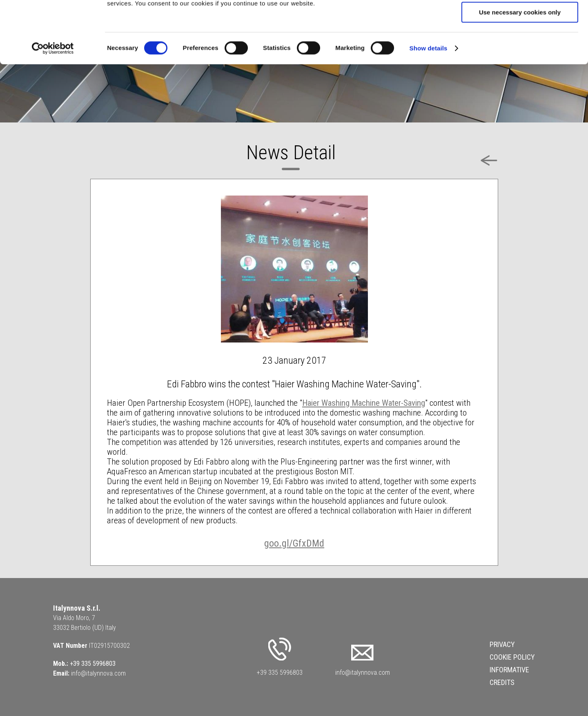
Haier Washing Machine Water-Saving (364, 403)
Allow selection (520, 44)
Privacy (502, 644)
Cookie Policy (512, 657)
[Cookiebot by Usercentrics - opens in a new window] (53, 104)
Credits (502, 682)
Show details (429, 104)
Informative (509, 670)
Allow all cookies (520, 20)
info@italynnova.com (98, 673)
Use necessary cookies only (520, 68)
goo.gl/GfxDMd (294, 543)
